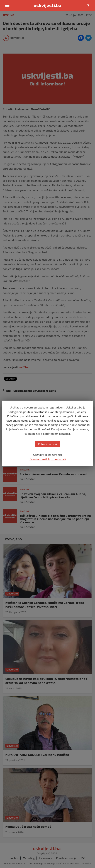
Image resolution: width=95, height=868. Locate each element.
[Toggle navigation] (7, 5)
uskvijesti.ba (47, 5)
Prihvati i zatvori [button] (47, 444)
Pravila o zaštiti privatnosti (48, 459)
